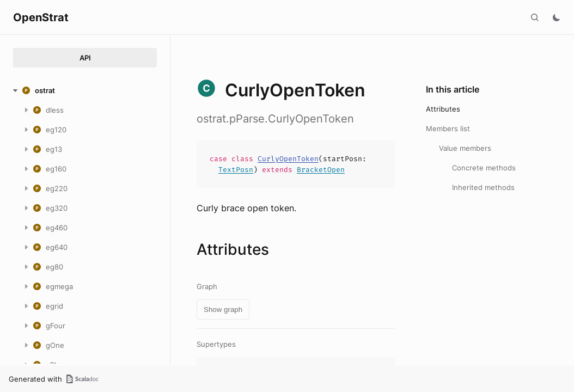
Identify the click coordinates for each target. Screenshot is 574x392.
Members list (448, 128)
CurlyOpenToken (288, 159)
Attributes (443, 109)
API (85, 58)
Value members (465, 148)
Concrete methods (484, 168)
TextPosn (236, 170)
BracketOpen (321, 170)
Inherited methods (483, 187)
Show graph (223, 310)
